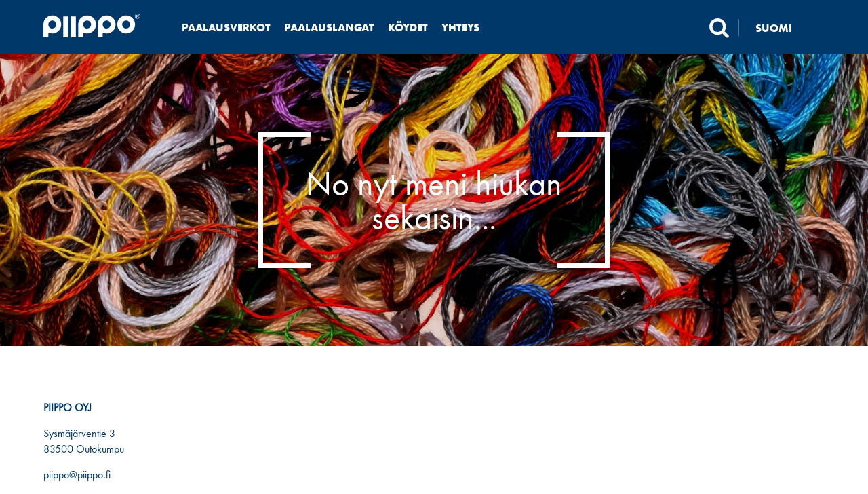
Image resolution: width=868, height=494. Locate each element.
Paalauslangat (329, 27)
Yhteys (460, 27)
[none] (782, 27)
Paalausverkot (226, 27)
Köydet (408, 27)
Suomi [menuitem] (774, 27)
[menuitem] (782, 27)
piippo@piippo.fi (77, 475)
